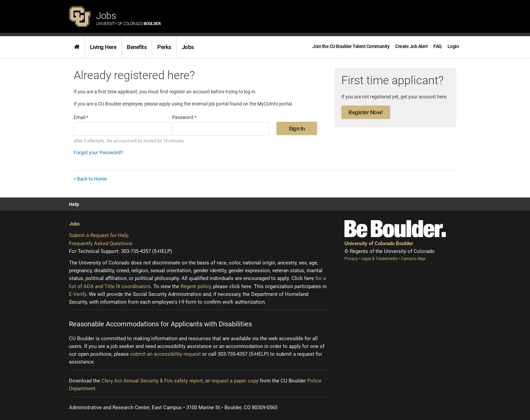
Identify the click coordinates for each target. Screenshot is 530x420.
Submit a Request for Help (99, 235)
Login (453, 46)
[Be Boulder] (395, 229)
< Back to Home (90, 179)
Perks (164, 47)
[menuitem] (453, 46)
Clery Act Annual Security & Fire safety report (152, 381)
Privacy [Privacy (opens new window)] (352, 259)
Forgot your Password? (98, 153)
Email (81, 117)
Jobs (128, 18)
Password (184, 117)
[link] (77, 47)
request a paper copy (235, 381)
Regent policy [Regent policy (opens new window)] (196, 286)
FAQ (438, 46)
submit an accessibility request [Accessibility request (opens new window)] (165, 354)
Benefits (137, 47)
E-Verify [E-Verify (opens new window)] (78, 294)
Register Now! (366, 112)
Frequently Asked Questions (101, 243)
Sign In (297, 129)
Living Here (103, 47)
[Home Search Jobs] (77, 47)
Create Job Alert (411, 46)
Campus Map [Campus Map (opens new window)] (413, 259)
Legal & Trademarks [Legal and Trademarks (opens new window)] (380, 259)
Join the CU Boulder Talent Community (351, 46)
